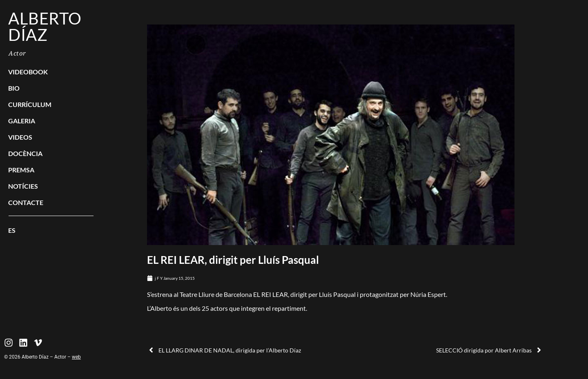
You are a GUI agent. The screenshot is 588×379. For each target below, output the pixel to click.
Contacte (26, 202)
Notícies (23, 186)
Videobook (28, 72)
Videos (20, 137)
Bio (14, 88)
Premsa (21, 170)
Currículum (30, 104)
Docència (25, 153)
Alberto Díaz (45, 27)
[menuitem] (51, 230)
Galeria (22, 121)
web (76, 357)
